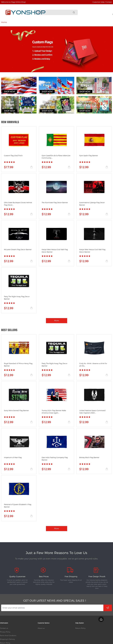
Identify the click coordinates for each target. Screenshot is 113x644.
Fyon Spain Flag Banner (89, 156)
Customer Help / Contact (102, 2)
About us (41, 628)
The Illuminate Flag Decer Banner (55, 203)
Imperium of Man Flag (13, 457)
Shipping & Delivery (8, 639)
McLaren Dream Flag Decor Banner (18, 250)
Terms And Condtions (8, 636)
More (95, 22)
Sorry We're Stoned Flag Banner (16, 410)
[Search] (55, 12)
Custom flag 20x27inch (13, 156)
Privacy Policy (5, 632)
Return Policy (5, 643)
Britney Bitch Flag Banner (89, 457)
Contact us (4, 628)
